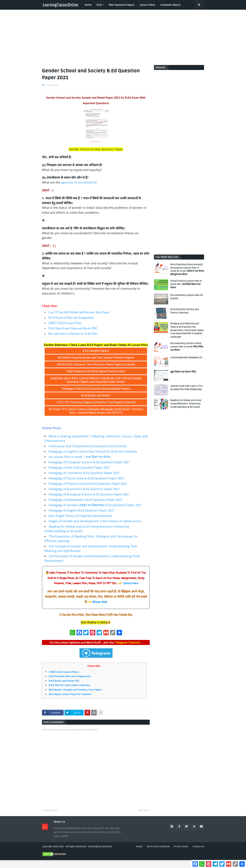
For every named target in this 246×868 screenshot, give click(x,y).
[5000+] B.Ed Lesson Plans (65, 323)
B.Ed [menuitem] (99, 5)
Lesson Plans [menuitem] (147, 5)
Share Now (100, 602)
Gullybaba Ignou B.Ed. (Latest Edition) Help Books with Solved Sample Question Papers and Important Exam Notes (96, 380)
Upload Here (130, 583)
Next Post (143, 810)
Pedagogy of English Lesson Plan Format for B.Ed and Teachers (93, 451)
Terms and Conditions (158, 846)
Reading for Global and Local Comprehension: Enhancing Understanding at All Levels (186, 404)
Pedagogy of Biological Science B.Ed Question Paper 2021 (89, 494)
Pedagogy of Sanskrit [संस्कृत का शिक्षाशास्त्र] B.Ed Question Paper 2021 (95, 505)
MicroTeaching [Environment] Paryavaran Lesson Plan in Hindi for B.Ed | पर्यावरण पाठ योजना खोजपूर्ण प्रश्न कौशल (187, 269)
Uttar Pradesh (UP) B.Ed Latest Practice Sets (96, 371)
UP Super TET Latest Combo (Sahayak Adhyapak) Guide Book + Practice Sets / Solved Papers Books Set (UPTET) (96, 411)
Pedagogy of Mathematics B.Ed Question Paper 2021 (86, 500)
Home (139, 846)
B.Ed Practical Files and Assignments (71, 318)
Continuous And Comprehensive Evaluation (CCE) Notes (88, 446)
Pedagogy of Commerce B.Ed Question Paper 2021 (84, 473)
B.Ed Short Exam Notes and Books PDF (73, 328)
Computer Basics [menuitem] (170, 5)
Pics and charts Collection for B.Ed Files (73, 334)
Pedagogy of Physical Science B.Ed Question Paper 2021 (88, 484)
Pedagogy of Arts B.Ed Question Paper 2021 (79, 467)
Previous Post (50, 810)
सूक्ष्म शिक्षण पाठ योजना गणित (183, 372)
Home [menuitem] (88, 5)
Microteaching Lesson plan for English (187, 297)
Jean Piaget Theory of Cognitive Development (80, 516)
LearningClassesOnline (58, 418)
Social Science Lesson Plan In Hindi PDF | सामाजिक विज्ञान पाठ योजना (186, 284)
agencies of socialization (78, 182)
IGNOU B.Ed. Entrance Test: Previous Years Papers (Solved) (96, 364)
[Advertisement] (123, 37)
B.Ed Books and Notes (96, 395)
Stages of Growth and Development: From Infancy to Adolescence (95, 521)
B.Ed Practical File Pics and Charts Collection (185, 311)
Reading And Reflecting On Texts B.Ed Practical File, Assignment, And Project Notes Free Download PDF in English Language (187, 330)
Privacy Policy (181, 846)
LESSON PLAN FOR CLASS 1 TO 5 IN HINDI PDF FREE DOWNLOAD (187, 388)
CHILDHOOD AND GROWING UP (186, 358)
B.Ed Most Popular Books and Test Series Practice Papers (96, 358)
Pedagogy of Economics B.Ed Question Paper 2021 (84, 489)
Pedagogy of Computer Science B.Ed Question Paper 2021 (89, 462)
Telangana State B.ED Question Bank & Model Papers (96, 389)
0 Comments (52, 85)
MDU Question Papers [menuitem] (122, 5)
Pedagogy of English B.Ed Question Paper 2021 (82, 510)
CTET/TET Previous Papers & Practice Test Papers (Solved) (96, 402)
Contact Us (198, 846)
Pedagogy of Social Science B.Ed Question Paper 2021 (86, 478)
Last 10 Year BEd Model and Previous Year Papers (79, 312)
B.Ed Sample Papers (96, 351)
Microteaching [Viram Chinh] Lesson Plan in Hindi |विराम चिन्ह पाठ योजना (187, 347)
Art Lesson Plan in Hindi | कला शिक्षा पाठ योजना (80, 457)
